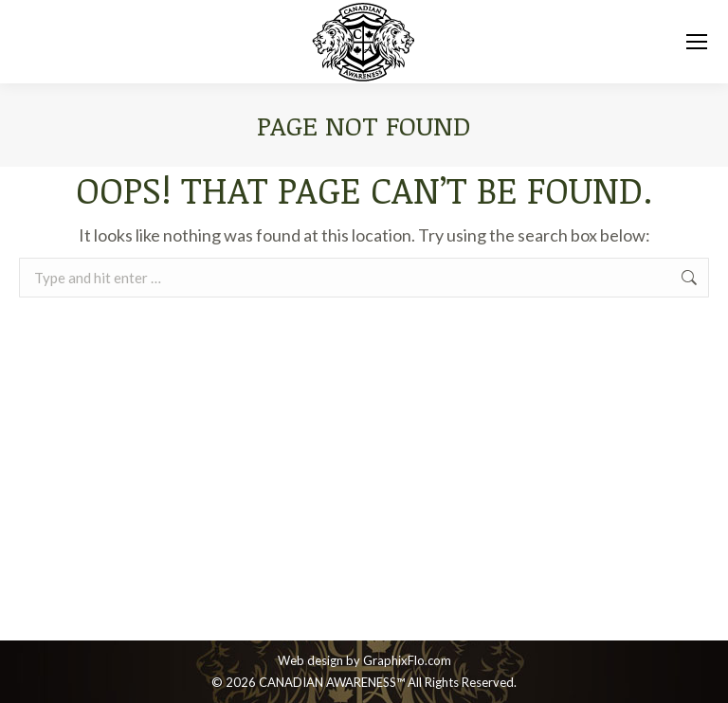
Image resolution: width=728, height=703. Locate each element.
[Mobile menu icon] (697, 42)
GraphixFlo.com (407, 660)
